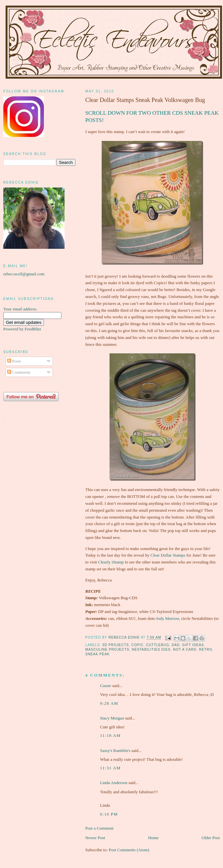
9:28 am (109, 703)
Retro (206, 650)
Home (153, 838)
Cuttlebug (157, 645)
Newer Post (95, 838)
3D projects (116, 645)
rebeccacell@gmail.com (24, 274)
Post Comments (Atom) (129, 850)
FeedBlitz (33, 329)
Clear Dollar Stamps (168, 555)
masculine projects (107, 650)
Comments (19, 372)
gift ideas (193, 645)
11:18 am (110, 735)
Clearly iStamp (111, 562)
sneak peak (97, 654)
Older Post (211, 838)
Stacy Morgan (112, 718)
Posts (14, 361)
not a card (185, 650)
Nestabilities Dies (151, 650)
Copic (138, 645)
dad (176, 645)
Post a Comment (99, 828)
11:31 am (110, 768)
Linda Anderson (114, 783)
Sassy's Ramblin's (115, 750)
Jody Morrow (168, 618)
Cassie (106, 686)
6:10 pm (109, 814)
